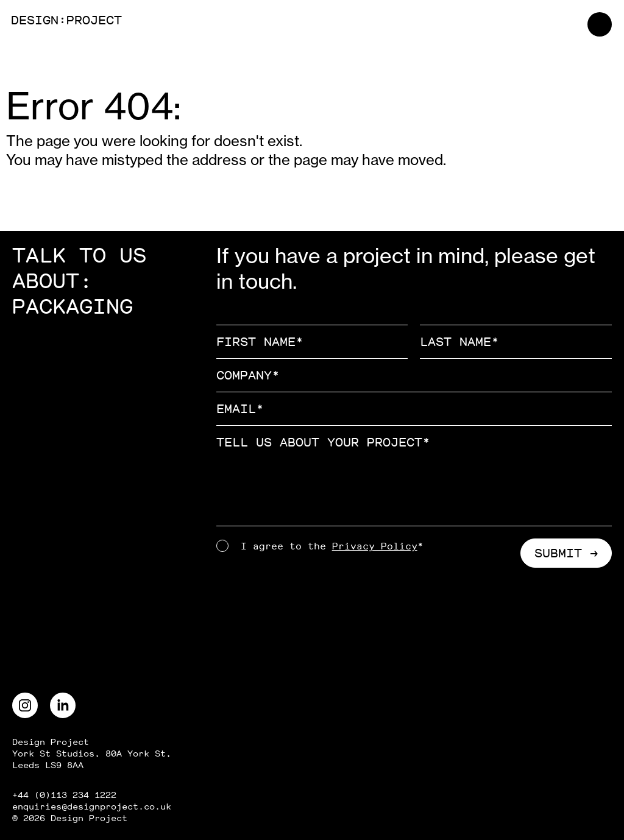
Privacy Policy (375, 546)
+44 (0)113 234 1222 (64, 795)
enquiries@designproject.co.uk (92, 806)
